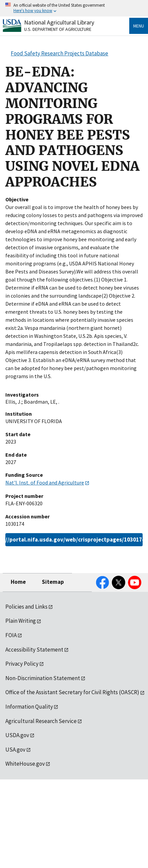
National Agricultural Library (59, 22)
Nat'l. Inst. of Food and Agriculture (45, 482)
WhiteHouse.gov (25, 764)
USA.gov (15, 750)
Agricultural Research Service (41, 721)
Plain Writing (21, 621)
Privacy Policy (22, 664)
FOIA (11, 635)
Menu (139, 26)
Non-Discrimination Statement (43, 678)
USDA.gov (17, 735)
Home (18, 582)
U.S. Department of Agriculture (58, 29)
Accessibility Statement (34, 650)
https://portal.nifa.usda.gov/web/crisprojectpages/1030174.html (74, 540)
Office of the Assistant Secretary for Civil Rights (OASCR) (72, 692)
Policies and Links (26, 607)
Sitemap (53, 582)
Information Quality (29, 707)
